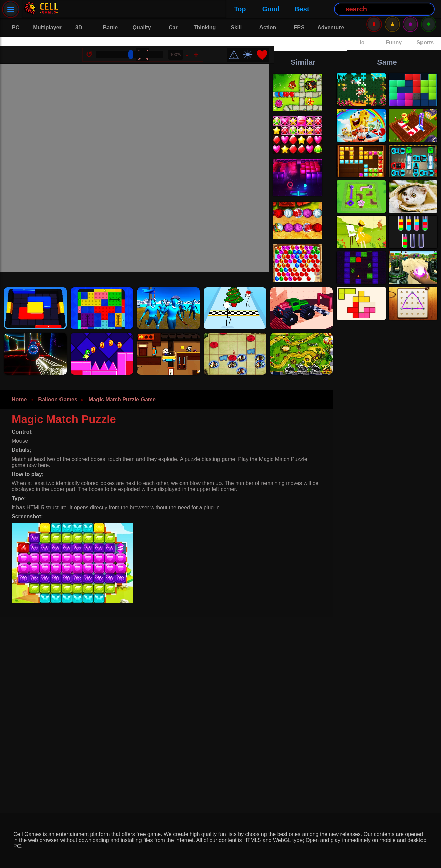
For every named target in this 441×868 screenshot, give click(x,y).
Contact (74, 858)
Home (19, 385)
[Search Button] (222, 9)
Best (139, 9)
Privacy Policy (32, 858)
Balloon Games (57, 385)
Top (77, 9)
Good (109, 9)
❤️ (267, 45)
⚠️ (392, 9)
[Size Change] (134, 45)
